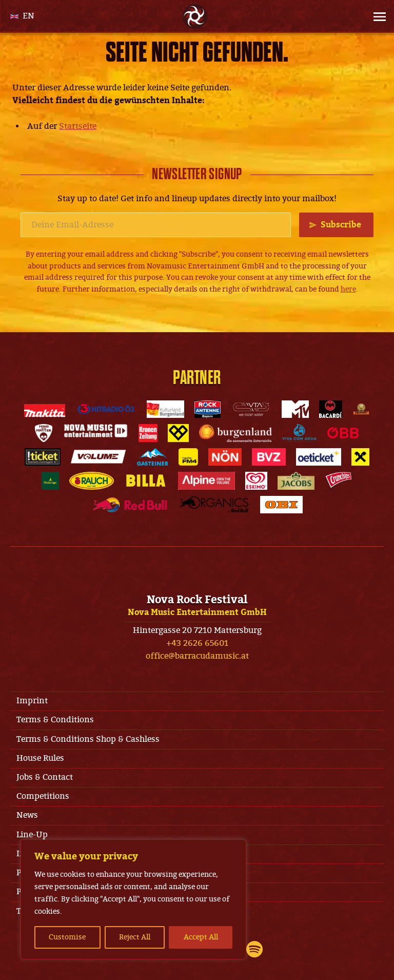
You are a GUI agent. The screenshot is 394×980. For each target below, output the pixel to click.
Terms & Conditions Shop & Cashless (88, 739)
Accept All (201, 937)
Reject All (135, 937)
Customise (67, 937)
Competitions (43, 796)
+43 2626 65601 (197, 643)
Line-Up (32, 835)
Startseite (78, 126)
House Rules (40, 758)
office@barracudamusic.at (197, 656)
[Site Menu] (377, 16)
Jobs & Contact (45, 777)
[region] (133, 899)
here (348, 289)
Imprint (32, 701)
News (27, 815)
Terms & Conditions (55, 720)
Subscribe (341, 225)
